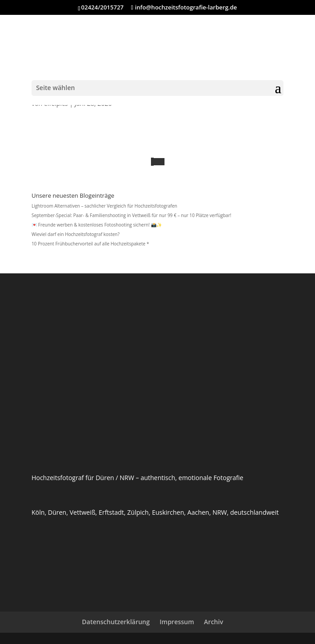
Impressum (177, 622)
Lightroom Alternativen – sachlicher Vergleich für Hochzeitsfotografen (104, 206)
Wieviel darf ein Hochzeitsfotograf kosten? (75, 234)
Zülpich (138, 512)
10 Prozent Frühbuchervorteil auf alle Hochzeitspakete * (90, 244)
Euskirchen (168, 512)
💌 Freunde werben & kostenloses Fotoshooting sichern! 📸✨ (97, 225)
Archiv (214, 622)
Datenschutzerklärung (116, 622)
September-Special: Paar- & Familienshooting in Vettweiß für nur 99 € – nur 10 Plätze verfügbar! (131, 215)
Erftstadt (111, 512)
